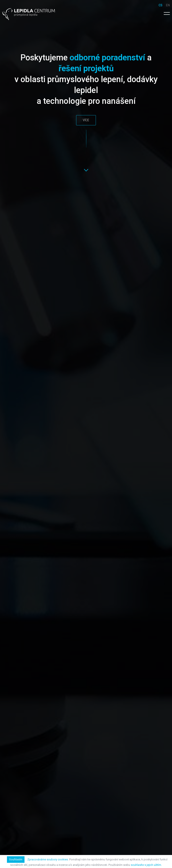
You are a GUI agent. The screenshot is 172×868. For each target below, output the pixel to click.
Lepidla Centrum (29, 14)
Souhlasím (16, 859)
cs (161, 5)
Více (86, 120)
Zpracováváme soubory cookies (48, 859)
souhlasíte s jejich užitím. (146, 865)
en (168, 5)
